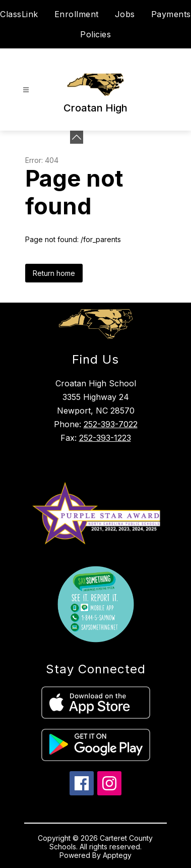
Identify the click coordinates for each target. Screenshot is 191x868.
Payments (171, 14)
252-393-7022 (111, 424)
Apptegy (117, 855)
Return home (54, 273)
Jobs (125, 14)
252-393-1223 (105, 438)
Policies (95, 34)
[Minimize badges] (77, 137)
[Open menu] (26, 90)
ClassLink (19, 14)
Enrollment (77, 14)
